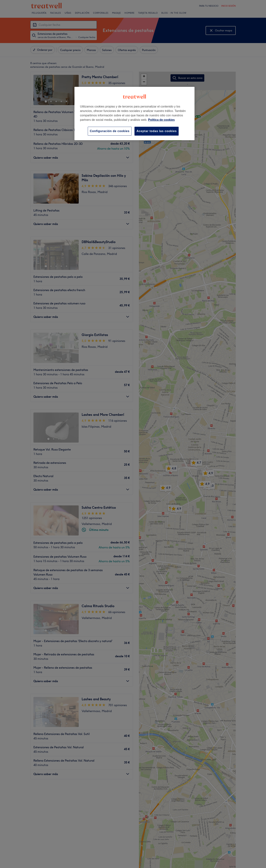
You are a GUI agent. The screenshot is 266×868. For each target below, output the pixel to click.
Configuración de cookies (110, 131)
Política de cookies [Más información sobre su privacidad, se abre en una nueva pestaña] (161, 120)
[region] (134, 114)
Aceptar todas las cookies (157, 131)
